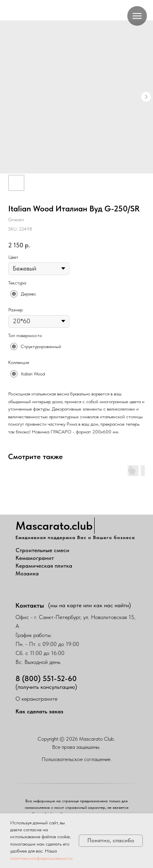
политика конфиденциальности (41, 858)
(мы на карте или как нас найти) (90, 605)
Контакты (30, 605)
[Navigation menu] (137, 16)
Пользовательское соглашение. (77, 759)
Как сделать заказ (39, 711)
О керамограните (37, 699)
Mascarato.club (54, 526)
